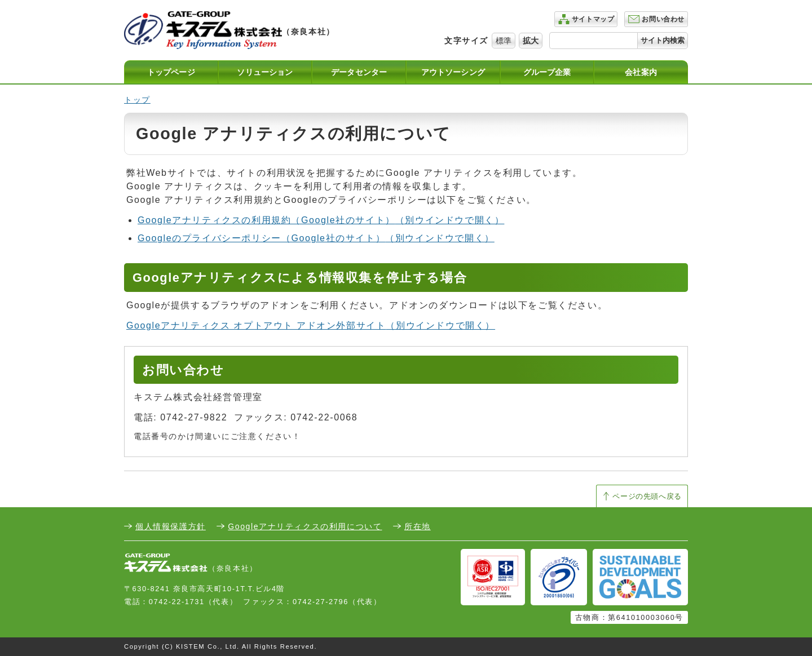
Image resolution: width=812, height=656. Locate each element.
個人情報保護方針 (171, 526)
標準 (504, 41)
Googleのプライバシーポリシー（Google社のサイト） (316, 238)
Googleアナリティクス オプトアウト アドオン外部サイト (311, 325)
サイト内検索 (663, 40)
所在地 (418, 526)
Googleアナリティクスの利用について (305, 526)
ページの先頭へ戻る (647, 496)
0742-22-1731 (177, 602)
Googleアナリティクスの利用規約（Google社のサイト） (321, 220)
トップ (137, 100)
